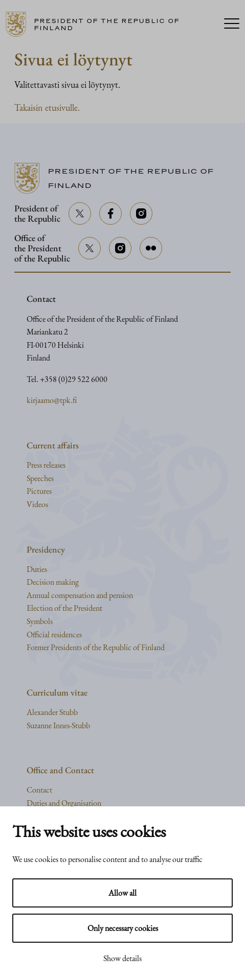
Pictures (39, 491)
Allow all (122, 893)
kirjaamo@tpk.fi (52, 400)
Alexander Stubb (52, 712)
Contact (39, 790)
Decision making (53, 582)
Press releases (46, 465)
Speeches (40, 478)
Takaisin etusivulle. (47, 107)
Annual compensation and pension (80, 595)
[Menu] (232, 25)
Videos (37, 504)
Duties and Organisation (64, 803)
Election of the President (64, 608)
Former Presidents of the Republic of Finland (96, 647)
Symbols (40, 621)
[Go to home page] (110, 25)
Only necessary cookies (123, 928)
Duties (37, 569)
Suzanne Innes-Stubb (58, 725)
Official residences (54, 635)
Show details (122, 958)
